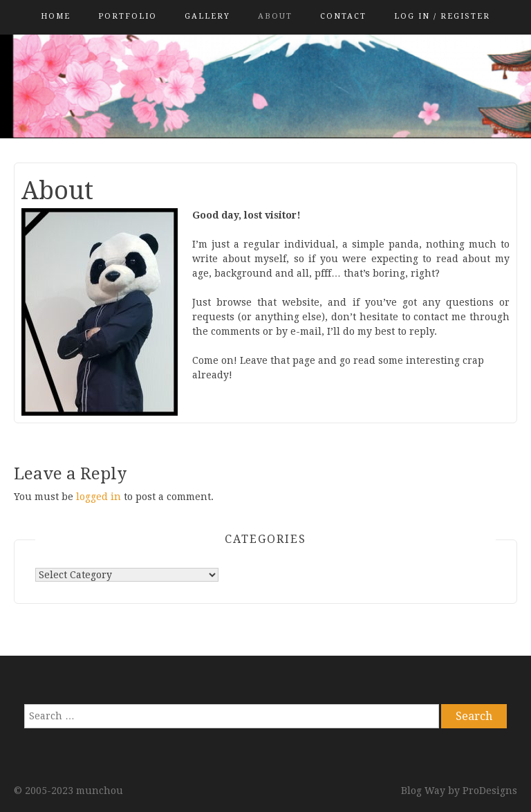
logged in (99, 497)
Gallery (207, 16)
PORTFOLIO (128, 16)
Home (56, 16)
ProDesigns (490, 791)
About (275, 16)
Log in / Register (442, 16)
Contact (343, 16)
